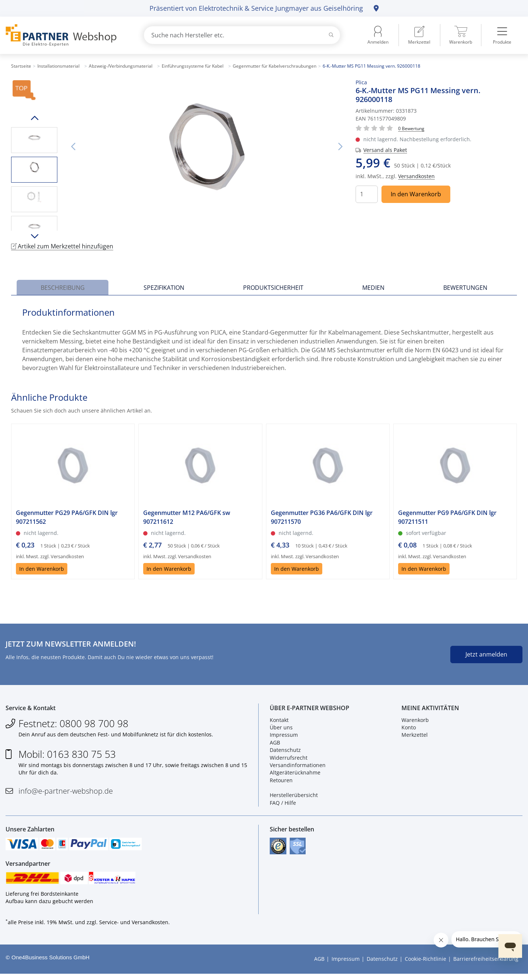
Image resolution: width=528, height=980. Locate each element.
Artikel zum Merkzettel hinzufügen (62, 246)
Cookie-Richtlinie (426, 965)
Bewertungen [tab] (465, 288)
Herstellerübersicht (294, 797)
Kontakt (279, 722)
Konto (409, 730)
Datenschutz (285, 752)
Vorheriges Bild (73, 147)
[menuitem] (419, 35)
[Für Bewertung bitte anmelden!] (411, 128)
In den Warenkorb (416, 194)
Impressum (284, 737)
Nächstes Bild (340, 147)
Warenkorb (415, 722)
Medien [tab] (373, 288)
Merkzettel (415, 737)
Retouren (281, 782)
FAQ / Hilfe (283, 805)
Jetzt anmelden (486, 654)
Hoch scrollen (34, 118)
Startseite (21, 66)
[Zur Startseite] (66, 35)
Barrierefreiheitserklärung (486, 965)
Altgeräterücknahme (295, 775)
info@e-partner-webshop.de (66, 793)
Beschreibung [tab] (63, 288)
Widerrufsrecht (289, 759)
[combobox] (242, 35)
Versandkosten (416, 176)
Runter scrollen (34, 236)
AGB (275, 744)
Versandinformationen (298, 767)
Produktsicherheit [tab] (273, 288)
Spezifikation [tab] (164, 288)
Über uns (281, 730)
